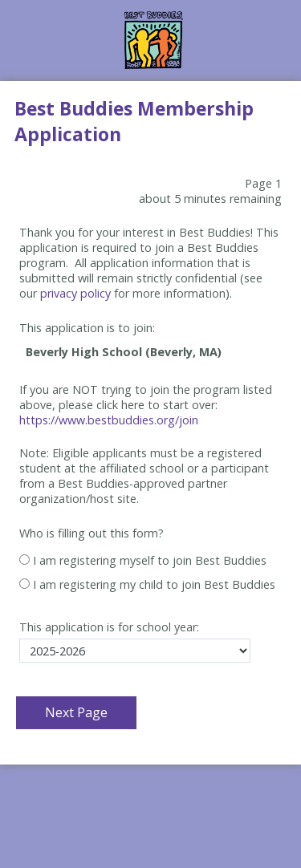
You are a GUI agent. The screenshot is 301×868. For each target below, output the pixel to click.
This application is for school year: (109, 627)
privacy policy (75, 293)
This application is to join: (87, 328)
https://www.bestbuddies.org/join (109, 420)
